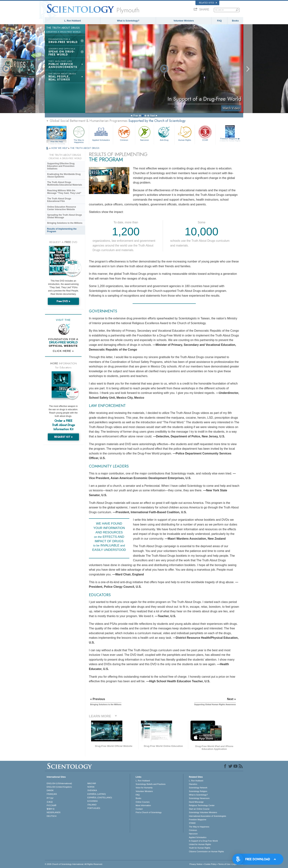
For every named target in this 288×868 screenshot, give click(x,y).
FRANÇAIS (52, 794)
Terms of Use (224, 864)
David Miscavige (196, 802)
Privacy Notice (196, 864)
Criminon (124, 133)
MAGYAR (92, 783)
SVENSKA (92, 790)
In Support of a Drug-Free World (203, 841)
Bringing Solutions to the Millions (65, 223)
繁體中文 (51, 809)
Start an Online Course (199, 809)
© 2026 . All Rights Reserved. (74, 864)
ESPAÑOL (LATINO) (97, 794)
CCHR (205, 133)
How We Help (57, 142)
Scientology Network (198, 788)
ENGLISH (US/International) (59, 783)
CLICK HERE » (63, 351)
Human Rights (185, 133)
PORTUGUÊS (94, 808)
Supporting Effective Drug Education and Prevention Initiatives (61, 166)
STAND (192, 823)
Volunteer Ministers (184, 21)
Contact (139, 809)
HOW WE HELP (60, 148)
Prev (136, 115)
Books (235, 21)
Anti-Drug (164, 133)
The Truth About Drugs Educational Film (59, 200)
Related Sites (208, 3)
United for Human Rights (200, 844)
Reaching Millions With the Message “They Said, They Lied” (64, 192)
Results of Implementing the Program (62, 230)
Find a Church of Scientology (148, 812)
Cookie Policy (210, 864)
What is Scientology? (128, 21)
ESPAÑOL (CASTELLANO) (100, 798)
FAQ (219, 21)
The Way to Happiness (79, 134)
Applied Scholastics (101, 133)
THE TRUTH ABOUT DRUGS (85, 148)
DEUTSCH (52, 816)
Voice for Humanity (144, 788)
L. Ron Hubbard (73, 21)
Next (152, 115)
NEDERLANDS (54, 812)
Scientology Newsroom (199, 798)
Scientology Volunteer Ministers (203, 812)
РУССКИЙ (51, 805)
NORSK (91, 787)
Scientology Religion (198, 791)
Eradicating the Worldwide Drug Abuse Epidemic (64, 175)
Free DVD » (63, 301)
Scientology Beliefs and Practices (151, 784)
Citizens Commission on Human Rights (206, 851)
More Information (143, 805)
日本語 (50, 802)
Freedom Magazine (230, 140)
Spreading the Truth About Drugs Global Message (65, 216)
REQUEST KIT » (63, 437)
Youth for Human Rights (199, 848)
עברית (50, 798)
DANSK (50, 790)
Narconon (144, 133)
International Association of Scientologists (207, 816)
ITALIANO (92, 805)
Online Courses (143, 802)
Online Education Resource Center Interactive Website (62, 208)
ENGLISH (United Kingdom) (59, 787)
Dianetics (193, 784)
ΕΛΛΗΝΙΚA (93, 801)
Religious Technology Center (202, 805)
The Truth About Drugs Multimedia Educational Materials (65, 184)
